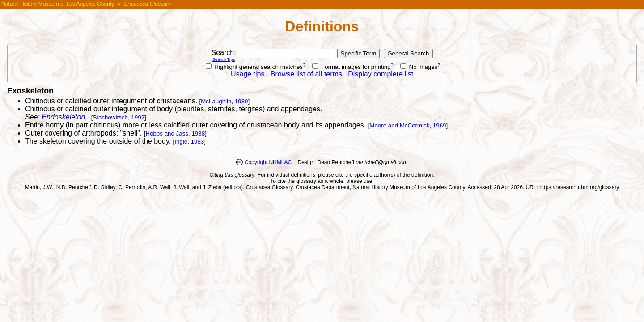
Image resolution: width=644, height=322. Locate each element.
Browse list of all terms (306, 74)
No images (419, 67)
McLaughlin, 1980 (224, 101)
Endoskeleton (63, 117)
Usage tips (248, 74)
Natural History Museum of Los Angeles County (58, 4)
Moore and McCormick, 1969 (408, 125)
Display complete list (381, 74)
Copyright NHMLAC (267, 162)
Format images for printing (351, 67)
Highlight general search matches (254, 67)
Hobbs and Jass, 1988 (175, 133)
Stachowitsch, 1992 (119, 117)
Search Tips (224, 59)
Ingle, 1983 (189, 142)
